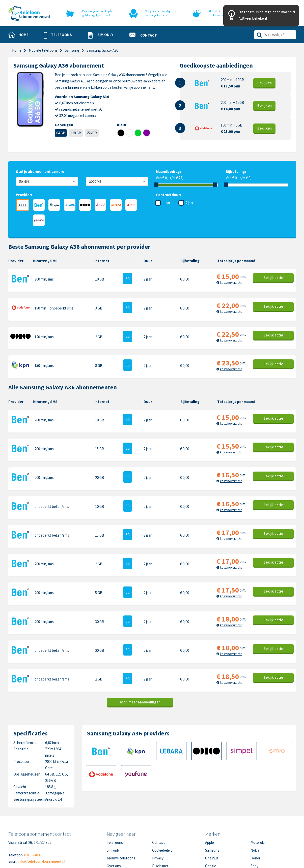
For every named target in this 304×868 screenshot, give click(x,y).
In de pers (115, 833)
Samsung (72, 50)
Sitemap (159, 833)
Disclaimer (160, 826)
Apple (210, 802)
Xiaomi (210, 833)
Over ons (114, 826)
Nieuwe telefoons (121, 818)
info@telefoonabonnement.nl (42, 821)
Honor (255, 818)
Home (17, 50)
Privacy (158, 818)
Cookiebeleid (162, 810)
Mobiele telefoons (43, 50)
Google (211, 826)
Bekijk (265, 83)
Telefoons (115, 802)
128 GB (76, 133)
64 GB (61, 133)
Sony (254, 826)
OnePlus (212, 818)
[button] (58, 35)
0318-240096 (34, 815)
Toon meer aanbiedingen (140, 662)
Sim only (113, 810)
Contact (159, 802)
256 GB (92, 133)
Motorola (258, 802)
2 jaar (189, 203)
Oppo (255, 833)
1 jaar (166, 203)
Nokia (255, 810)
